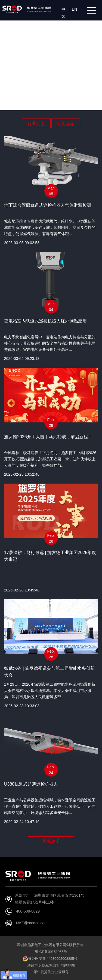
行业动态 (36, 124)
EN (75, 9)
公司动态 (66, 124)
